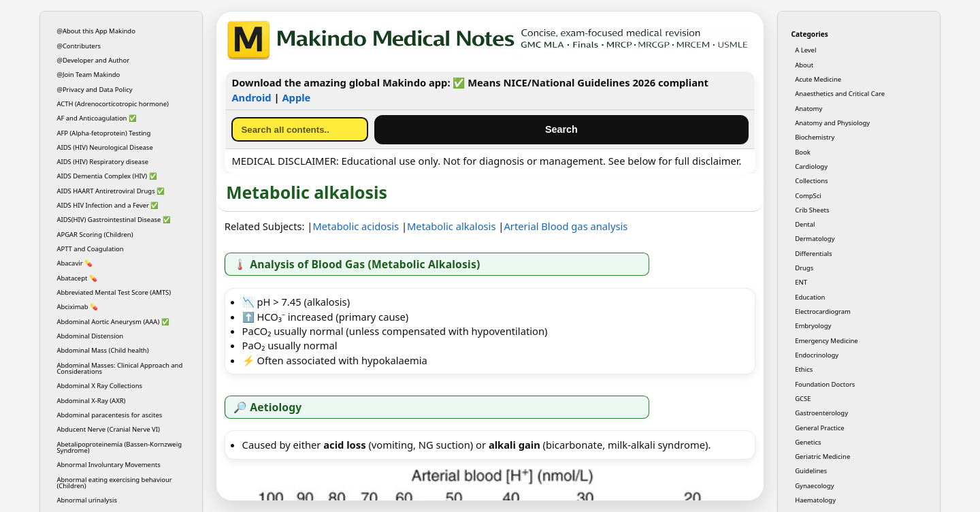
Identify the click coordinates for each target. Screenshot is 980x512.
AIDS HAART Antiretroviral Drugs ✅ (111, 191)
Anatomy (808, 109)
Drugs (804, 268)
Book (803, 152)
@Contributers (79, 46)
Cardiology (811, 166)
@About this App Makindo (96, 31)
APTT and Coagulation (90, 249)
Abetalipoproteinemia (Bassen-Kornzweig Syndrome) (119, 447)
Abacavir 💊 (75, 263)
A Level (805, 50)
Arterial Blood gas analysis (566, 226)
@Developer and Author (93, 60)
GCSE (803, 399)
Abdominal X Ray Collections (99, 386)
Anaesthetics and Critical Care (840, 94)
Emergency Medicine (827, 341)
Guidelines (811, 471)
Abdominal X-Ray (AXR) (91, 401)
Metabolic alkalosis (451, 226)
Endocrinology (817, 355)
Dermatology (815, 239)
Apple (296, 97)
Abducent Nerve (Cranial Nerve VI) (108, 429)
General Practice (819, 428)
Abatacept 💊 (77, 278)
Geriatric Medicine (822, 457)
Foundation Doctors (825, 384)
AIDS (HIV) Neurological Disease (104, 147)
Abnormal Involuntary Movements (108, 465)
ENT (801, 282)
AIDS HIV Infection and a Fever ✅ (108, 205)
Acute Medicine (818, 79)
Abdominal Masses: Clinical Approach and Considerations (119, 368)
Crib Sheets (812, 210)
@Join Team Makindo (88, 75)
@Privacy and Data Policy (94, 90)
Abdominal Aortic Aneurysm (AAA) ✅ (113, 322)
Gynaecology (814, 486)
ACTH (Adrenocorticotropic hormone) (113, 104)
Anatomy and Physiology (832, 123)
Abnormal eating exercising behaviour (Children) (114, 483)
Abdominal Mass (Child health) (102, 350)
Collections (811, 181)
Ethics (804, 369)
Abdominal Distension (90, 336)
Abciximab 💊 (77, 307)
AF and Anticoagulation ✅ (97, 118)
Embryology (813, 326)
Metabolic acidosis (356, 226)
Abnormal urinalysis (87, 500)
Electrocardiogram (823, 311)
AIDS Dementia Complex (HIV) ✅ (107, 176)
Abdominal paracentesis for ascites (109, 415)
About (804, 65)
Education (810, 297)
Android (251, 97)
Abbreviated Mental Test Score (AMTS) (114, 292)
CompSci (808, 196)
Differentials (813, 254)
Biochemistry (815, 137)
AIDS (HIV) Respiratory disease (102, 162)
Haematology (815, 500)
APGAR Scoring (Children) (95, 235)
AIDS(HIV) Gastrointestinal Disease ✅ (113, 220)
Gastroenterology (821, 413)
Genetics (808, 442)
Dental (805, 224)
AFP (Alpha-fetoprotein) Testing (103, 133)
